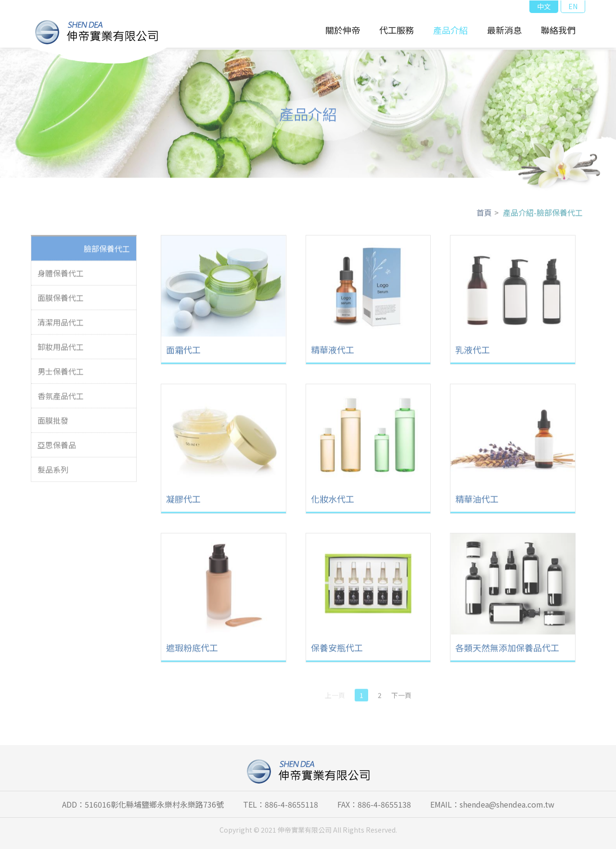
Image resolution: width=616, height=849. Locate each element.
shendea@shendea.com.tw (507, 804)
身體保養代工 (61, 277)
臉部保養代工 (107, 252)
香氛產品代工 (61, 399)
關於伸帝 (343, 30)
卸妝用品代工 (61, 350)
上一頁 (335, 699)
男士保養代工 (61, 375)
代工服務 (397, 30)
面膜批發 (53, 424)
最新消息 (504, 30)
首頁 (484, 216)
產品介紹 (450, 30)
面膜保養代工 (61, 301)
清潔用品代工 (61, 326)
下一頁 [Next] (401, 699)
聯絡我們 (558, 30)
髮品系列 (53, 473)
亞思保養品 (57, 449)
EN (573, 6)
